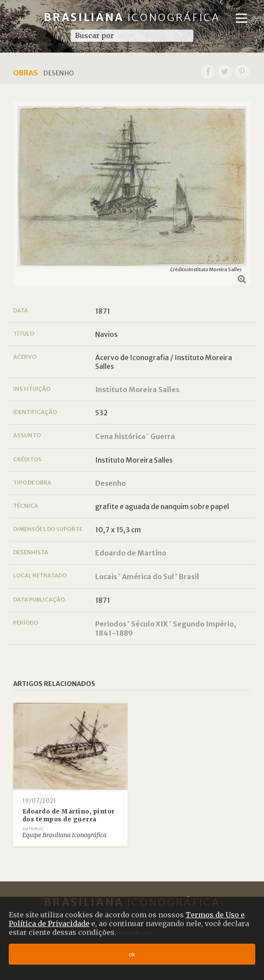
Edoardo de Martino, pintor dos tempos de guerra (69, 815)
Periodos (111, 624)
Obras (25, 73)
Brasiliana (132, 17)
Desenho (111, 483)
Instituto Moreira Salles (137, 389)
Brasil (189, 577)
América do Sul (148, 577)
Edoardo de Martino (131, 553)
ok (132, 954)
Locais (106, 577)
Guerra (163, 436)
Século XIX (150, 624)
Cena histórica (120, 436)
